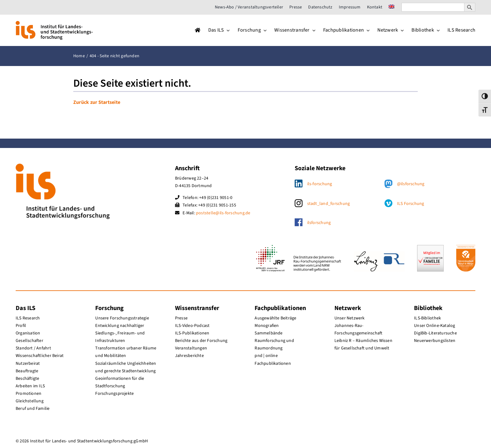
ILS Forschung (411, 204)
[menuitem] (391, 7)
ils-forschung (320, 184)
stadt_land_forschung (329, 204)
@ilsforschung (411, 184)
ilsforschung (319, 223)
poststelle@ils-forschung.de (223, 213)
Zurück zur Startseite (97, 102)
